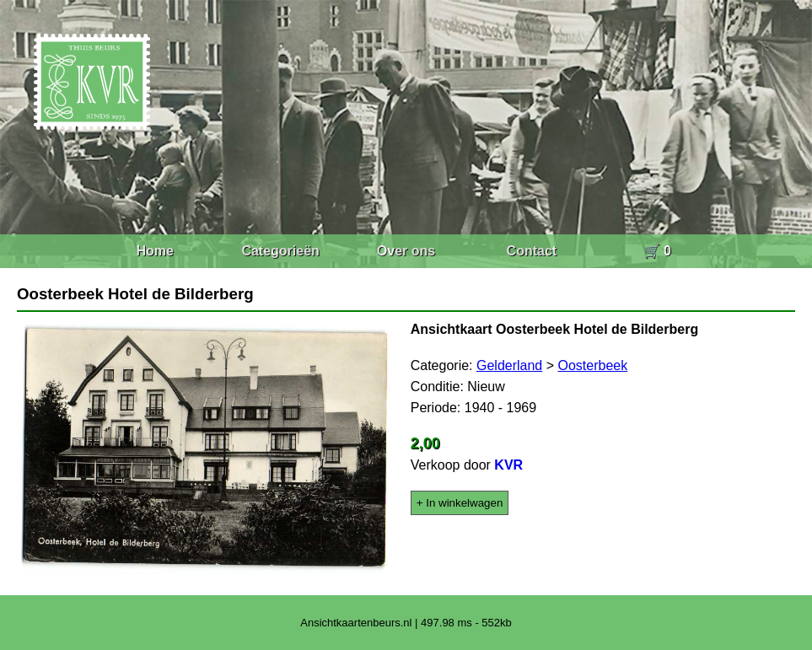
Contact (532, 251)
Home (154, 251)
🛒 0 (657, 251)
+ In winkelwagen (460, 503)
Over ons (406, 251)
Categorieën (280, 251)
